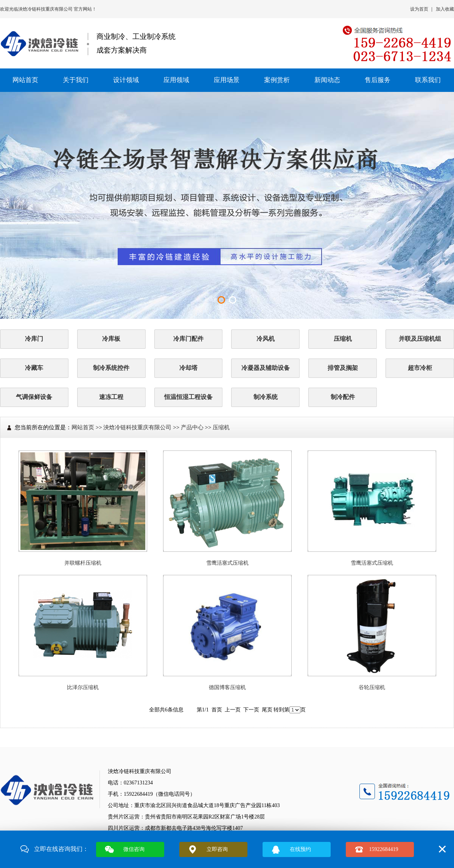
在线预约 (300, 849)
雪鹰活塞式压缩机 (227, 563)
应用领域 (176, 80)
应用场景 (227, 80)
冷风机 (266, 339)
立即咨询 (217, 849)
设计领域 (126, 80)
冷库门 (34, 339)
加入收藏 (445, 9)
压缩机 (343, 339)
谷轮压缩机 (372, 687)
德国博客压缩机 (227, 687)
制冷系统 (266, 397)
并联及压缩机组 (420, 339)
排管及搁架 (343, 368)
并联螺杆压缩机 (83, 563)
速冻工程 (111, 397)
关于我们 (76, 80)
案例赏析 (277, 80)
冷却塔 (188, 368)
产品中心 (192, 427)
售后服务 (378, 80)
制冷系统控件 (111, 368)
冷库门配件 (188, 339)
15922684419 (384, 849)
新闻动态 (327, 80)
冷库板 (111, 339)
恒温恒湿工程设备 (188, 397)
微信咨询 (134, 849)
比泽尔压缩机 (83, 687)
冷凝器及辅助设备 (266, 368)
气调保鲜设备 (34, 397)
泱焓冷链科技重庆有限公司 (46, 9)
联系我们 (428, 80)
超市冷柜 (420, 368)
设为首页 (419, 9)
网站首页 (25, 80)
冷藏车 (34, 368)
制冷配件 (343, 397)
